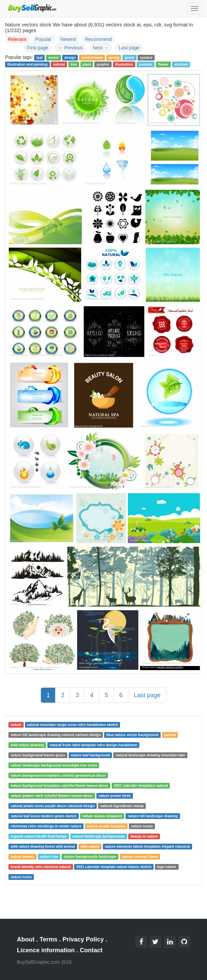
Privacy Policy (83, 939)
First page (38, 48)
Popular (43, 39)
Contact (91, 950)
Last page (129, 48)
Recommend (98, 39)
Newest (68, 39)
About (26, 939)
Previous (70, 48)
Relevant (17, 39)
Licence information (46, 950)
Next (101, 48)
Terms (49, 939)
